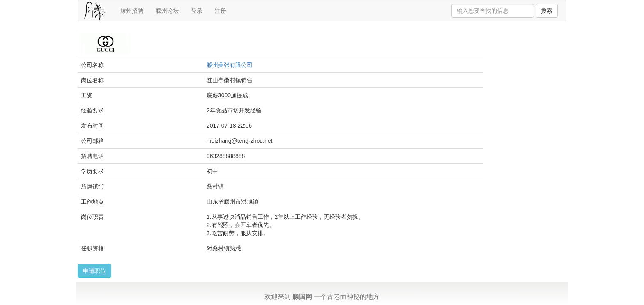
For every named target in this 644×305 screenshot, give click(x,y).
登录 (197, 11)
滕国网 (302, 297)
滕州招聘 (132, 11)
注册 (221, 11)
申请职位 (94, 271)
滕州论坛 (167, 11)
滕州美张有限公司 (230, 65)
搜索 (547, 11)
